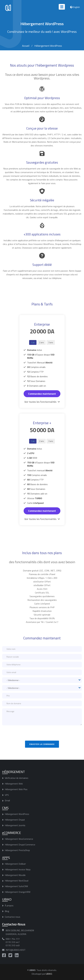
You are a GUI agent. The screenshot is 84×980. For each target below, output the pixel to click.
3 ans (51, 342)
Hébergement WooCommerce (19, 839)
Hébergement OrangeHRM (18, 892)
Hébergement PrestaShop (17, 850)
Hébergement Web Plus (16, 789)
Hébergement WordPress (17, 814)
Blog (7, 911)
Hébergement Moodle (15, 875)
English (76, 7)
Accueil (26, 46)
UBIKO (49, 974)
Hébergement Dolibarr (15, 864)
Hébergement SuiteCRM (16, 886)
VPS (7, 795)
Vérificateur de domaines (17, 778)
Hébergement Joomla (15, 825)
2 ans (42, 342)
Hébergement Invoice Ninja (18, 869)
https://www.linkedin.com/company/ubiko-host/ (17, 955)
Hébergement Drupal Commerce (20, 845)
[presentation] (24, 733)
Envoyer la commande (42, 744)
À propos (9, 905)
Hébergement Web (14, 784)
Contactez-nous (13, 917)
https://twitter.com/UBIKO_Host (10, 955)
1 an (33, 342)
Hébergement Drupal (15, 820)
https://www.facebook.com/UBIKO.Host (4, 955)
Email (7, 800)
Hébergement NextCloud (17, 881)
